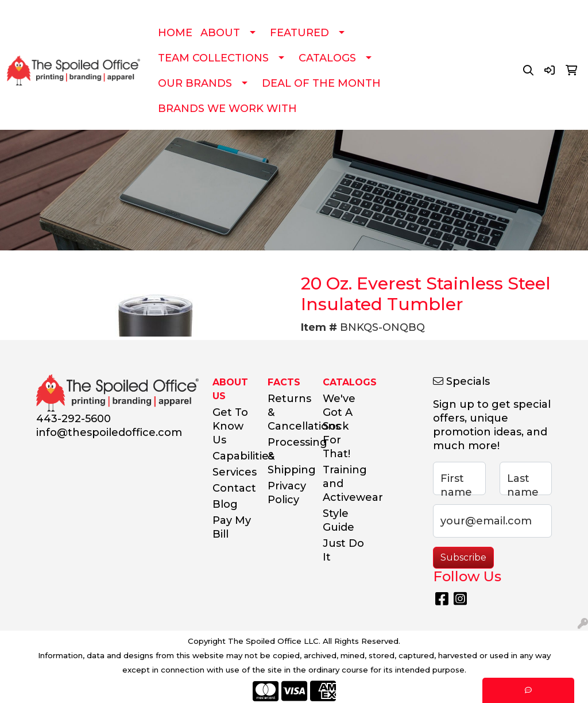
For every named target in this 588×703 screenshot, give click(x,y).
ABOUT (220, 33)
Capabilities (233, 456)
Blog (225, 504)
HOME (175, 33)
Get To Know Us (230, 426)
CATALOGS (327, 58)
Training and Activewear (343, 484)
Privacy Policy (287, 493)
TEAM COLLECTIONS (213, 58)
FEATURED (299, 33)
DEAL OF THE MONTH (321, 83)
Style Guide (339, 520)
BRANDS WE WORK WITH (227, 109)
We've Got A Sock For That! (339, 426)
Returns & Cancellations (288, 412)
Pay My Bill (232, 527)
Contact (233, 488)
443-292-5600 (73, 419)
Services (233, 472)
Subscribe (463, 557)
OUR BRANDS (195, 83)
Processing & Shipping (288, 456)
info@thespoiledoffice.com (109, 432)
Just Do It (343, 550)
